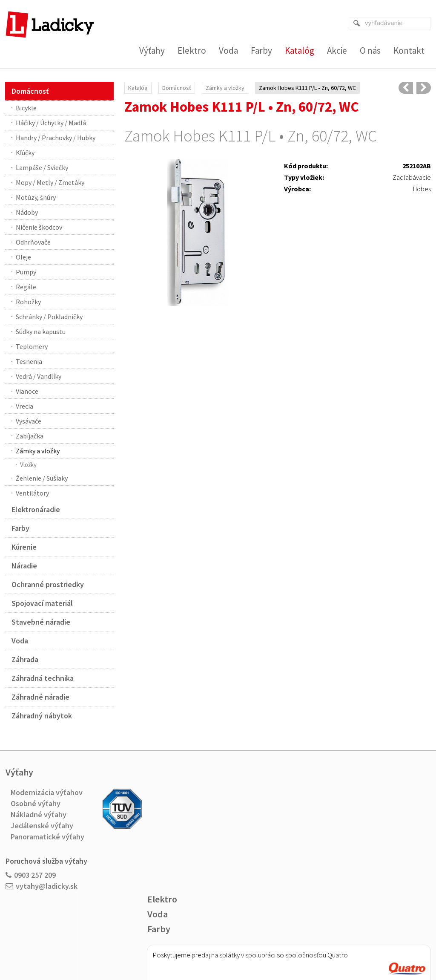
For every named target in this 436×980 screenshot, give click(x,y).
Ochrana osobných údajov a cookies (275, 947)
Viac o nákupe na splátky (240, 869)
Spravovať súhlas (341, 947)
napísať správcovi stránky (201, 947)
